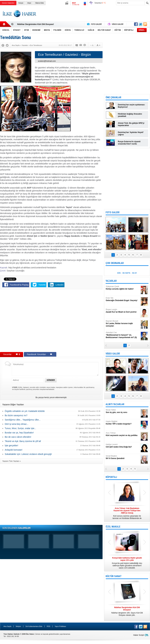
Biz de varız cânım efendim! (18, 437)
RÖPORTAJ (111, 477)
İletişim (18, 626)
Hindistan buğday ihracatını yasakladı (130, 115)
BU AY (135, 273)
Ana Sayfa (7, 626)
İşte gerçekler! (11, 446)
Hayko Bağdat (123, 423)
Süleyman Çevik (123, 288)
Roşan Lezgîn (123, 311)
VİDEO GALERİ (113, 354)
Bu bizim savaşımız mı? (16, 415)
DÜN (119, 273)
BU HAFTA (126, 273)
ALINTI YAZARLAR (115, 404)
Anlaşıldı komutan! (14, 450)
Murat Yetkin (123, 411)
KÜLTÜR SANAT (114, 576)
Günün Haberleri (8, 3)
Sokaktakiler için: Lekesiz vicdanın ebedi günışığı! (28, 454)
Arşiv (29, 3)
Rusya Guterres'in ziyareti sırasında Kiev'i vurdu (129, 143)
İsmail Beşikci (123, 457)
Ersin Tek (123, 299)
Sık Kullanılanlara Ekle (34, 626)
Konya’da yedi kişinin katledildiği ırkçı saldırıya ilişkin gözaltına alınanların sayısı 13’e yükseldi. (127, 563)
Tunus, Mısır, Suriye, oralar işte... (20, 428)
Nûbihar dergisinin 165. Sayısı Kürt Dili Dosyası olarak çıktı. (127, 611)
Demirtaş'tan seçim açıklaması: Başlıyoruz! (131, 106)
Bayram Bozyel (123, 324)
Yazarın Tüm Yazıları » (12, 461)
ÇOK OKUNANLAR (115, 263)
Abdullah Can (123, 335)
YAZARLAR (111, 281)
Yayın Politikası (60, 626)
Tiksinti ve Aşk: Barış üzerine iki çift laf (23, 441)
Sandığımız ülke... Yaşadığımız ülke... (23, 420)
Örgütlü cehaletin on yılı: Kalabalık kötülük (25, 411)
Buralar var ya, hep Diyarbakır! (19, 433)
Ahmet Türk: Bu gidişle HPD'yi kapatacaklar (131, 124)
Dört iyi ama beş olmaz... (17, 424)
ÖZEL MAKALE (113, 527)
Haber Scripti (139, 635)
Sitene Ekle (39, 3)
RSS (48, 626)
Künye (21, 3)
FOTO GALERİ (112, 212)
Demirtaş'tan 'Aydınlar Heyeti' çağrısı (131, 133)
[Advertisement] (94, 16)
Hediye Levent (123, 446)
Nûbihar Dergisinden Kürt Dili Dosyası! (36, 24)
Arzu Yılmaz (123, 434)
